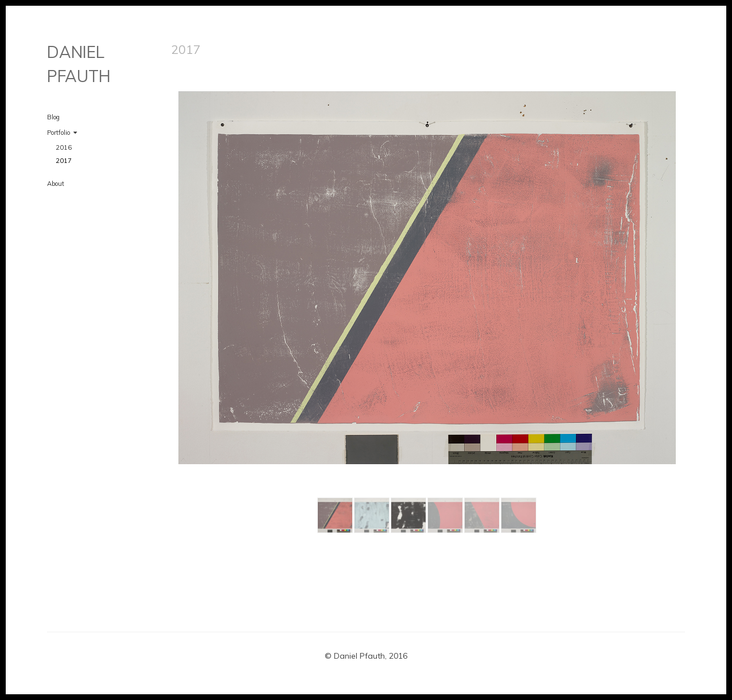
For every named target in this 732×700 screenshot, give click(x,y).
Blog (53, 117)
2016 (64, 147)
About (56, 184)
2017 (64, 161)
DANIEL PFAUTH (79, 64)
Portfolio (59, 133)
